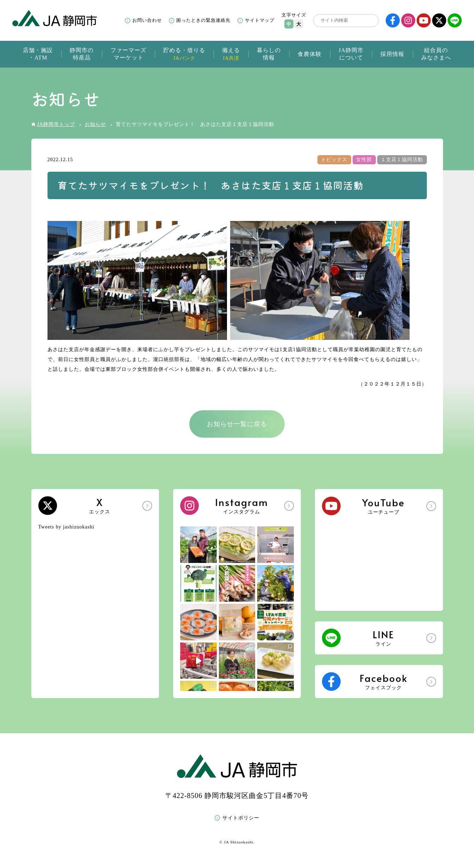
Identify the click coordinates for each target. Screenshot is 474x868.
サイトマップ (260, 20)
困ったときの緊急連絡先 (203, 20)
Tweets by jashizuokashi (67, 527)
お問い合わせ (147, 20)
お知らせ (95, 124)
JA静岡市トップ (56, 124)
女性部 (364, 160)
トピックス (334, 160)
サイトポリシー (241, 818)
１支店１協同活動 (402, 160)
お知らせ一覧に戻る (237, 424)
